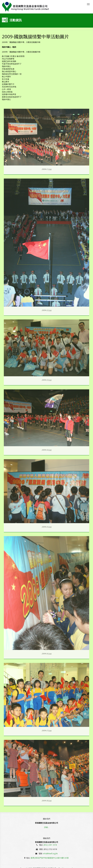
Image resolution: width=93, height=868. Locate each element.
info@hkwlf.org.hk (50, 853)
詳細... (47, 827)
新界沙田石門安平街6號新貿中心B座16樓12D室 (50, 857)
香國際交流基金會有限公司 (25, 7)
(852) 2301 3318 (50, 844)
